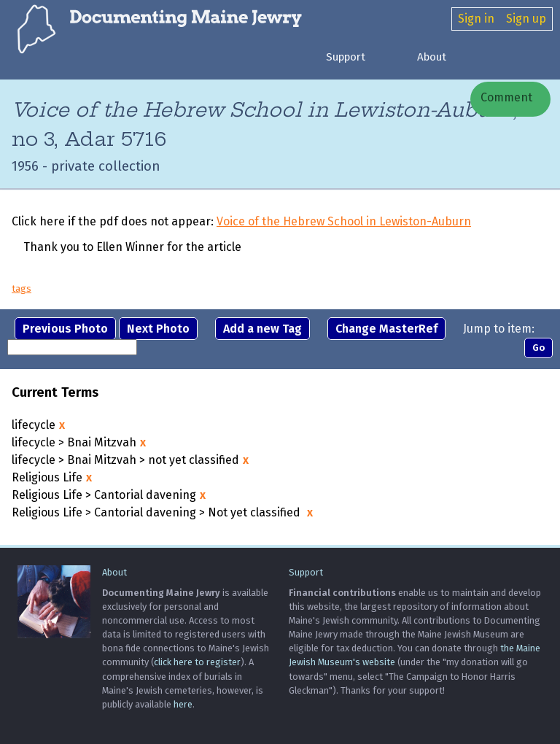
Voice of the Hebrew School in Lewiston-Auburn (344, 222)
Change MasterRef (386, 329)
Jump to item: (499, 329)
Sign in (476, 19)
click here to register (197, 663)
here (183, 704)
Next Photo (158, 329)
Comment (505, 97)
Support (346, 57)
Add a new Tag (262, 329)
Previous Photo (65, 329)
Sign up (526, 19)
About (432, 57)
